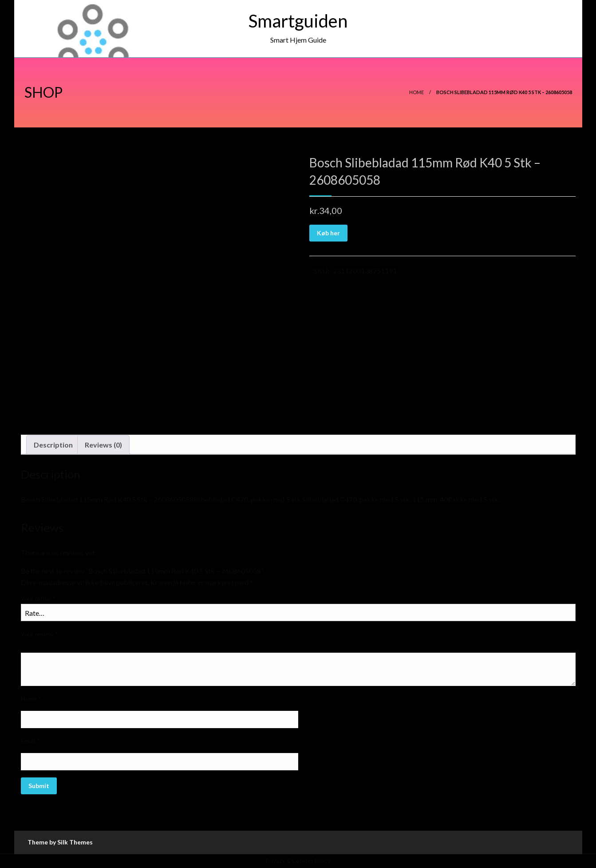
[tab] (53, 445)
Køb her (328, 233)
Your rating (38, 598)
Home (416, 92)
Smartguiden (298, 21)
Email (30, 741)
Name (31, 699)
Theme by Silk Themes (60, 842)
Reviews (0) (103, 445)
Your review (39, 634)
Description (53, 445)
